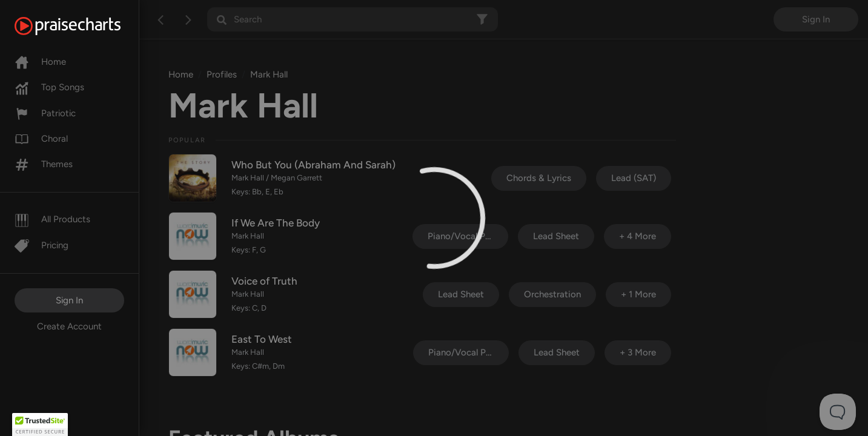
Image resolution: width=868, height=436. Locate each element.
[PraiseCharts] (83, 26)
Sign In (69, 300)
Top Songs (49, 87)
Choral (41, 139)
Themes (44, 164)
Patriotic (45, 113)
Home (40, 62)
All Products (52, 219)
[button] (40, 424)
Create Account (69, 326)
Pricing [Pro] (41, 245)
